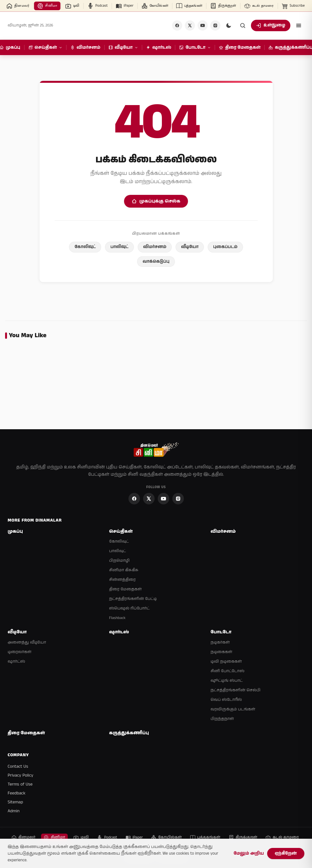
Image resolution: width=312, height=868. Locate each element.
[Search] (243, 25)
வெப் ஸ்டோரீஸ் (226, 700)
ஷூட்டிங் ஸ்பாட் (227, 681)
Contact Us (18, 766)
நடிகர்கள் (220, 642)
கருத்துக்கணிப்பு (129, 733)
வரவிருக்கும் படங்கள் (233, 709)
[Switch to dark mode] (229, 25)
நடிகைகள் (221, 652)
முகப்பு (15, 532)
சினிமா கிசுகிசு (124, 570)
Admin (14, 811)
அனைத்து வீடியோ (27, 642)
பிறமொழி (119, 561)
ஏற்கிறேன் (286, 854)
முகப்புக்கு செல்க (156, 201)
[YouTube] (203, 25)
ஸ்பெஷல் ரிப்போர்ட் (129, 608)
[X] (190, 25)
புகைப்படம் (225, 247)
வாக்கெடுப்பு (156, 262)
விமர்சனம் (155, 247)
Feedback (17, 793)
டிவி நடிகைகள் (226, 662)
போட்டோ (221, 632)
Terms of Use (20, 784)
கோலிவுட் (85, 247)
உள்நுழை (271, 25)
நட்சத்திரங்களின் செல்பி (236, 690)
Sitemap (15, 802)
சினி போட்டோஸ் (228, 671)
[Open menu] (299, 25)
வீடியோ (190, 247)
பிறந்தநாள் (222, 719)
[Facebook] (177, 25)
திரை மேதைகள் (125, 589)
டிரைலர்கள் (20, 652)
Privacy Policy (21, 775)
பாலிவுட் (119, 247)
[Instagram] (215, 25)
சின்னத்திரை (122, 580)
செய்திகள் (121, 532)
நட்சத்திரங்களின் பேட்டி (133, 599)
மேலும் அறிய (249, 854)
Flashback (117, 618)
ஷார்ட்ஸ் (16, 662)
